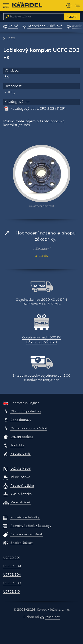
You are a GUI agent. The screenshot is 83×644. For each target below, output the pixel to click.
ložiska (55, 610)
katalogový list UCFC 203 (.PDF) (38, 109)
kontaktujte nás (17, 125)
